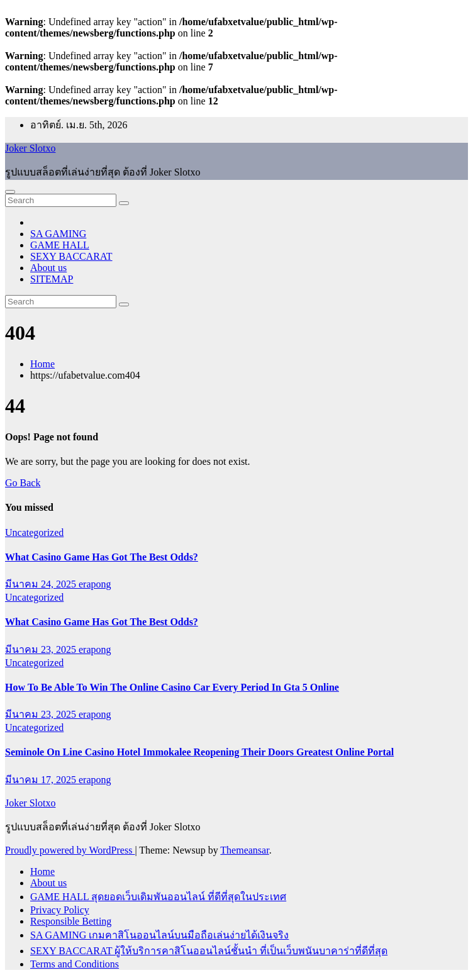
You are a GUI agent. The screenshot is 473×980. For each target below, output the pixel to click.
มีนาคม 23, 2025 (42, 649)
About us (48, 268)
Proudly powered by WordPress (70, 850)
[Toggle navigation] (10, 192)
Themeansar (244, 850)
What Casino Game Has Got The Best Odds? (102, 557)
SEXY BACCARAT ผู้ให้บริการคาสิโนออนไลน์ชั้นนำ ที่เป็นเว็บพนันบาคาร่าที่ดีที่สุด (209, 951)
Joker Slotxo (30, 148)
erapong (95, 584)
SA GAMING (58, 234)
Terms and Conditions (75, 964)
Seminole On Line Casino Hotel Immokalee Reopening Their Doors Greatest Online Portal (199, 752)
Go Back (23, 483)
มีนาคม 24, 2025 (42, 584)
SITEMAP (52, 279)
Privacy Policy (60, 910)
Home (42, 364)
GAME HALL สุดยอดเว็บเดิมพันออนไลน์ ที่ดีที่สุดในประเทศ (158, 897)
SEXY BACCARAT (71, 256)
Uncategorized (34, 532)
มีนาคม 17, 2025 (42, 780)
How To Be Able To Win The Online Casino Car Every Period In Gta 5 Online (172, 687)
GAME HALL (60, 245)
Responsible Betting (71, 921)
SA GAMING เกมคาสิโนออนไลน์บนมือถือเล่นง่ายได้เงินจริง (159, 935)
